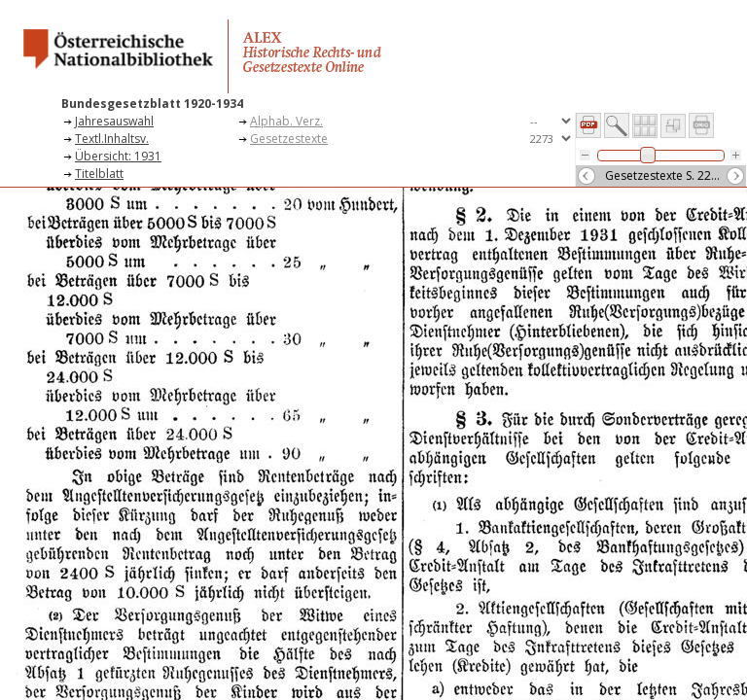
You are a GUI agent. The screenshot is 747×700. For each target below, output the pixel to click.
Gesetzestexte (289, 139)
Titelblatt (99, 174)
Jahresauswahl (114, 121)
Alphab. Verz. (286, 121)
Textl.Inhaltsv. (112, 139)
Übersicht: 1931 (118, 156)
